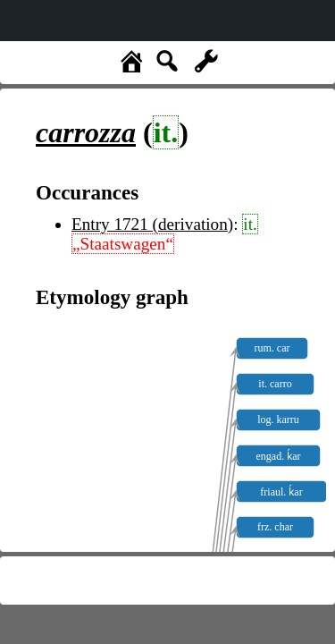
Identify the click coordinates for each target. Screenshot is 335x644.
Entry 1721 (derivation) (152, 224)
